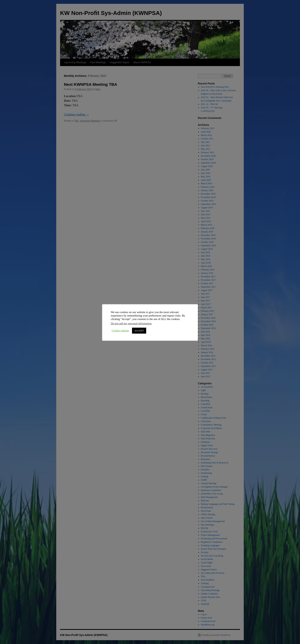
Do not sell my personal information (131, 323)
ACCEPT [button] (139, 331)
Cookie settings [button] (120, 331)
